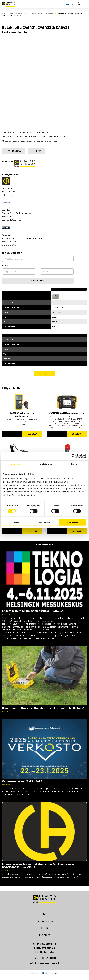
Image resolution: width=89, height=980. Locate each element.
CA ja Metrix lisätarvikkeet (43, 13)
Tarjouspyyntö (45, 374)
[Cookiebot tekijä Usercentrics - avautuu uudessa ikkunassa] (74, 456)
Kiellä (17, 522)
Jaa (37, 151)
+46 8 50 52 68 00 (45, 958)
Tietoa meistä (45, 921)
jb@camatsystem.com (12, 195)
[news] (45, 594)
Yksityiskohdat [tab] (45, 464)
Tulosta (14, 151)
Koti (4, 13)
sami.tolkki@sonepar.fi (12, 220)
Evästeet (45, 935)
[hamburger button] (86, 4)
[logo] (9, 4)
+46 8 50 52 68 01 (10, 191)
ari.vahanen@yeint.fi (11, 245)
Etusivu (45, 907)
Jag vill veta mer (13, 253)
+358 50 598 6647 (10, 241)
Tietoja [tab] (73, 464)
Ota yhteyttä (45, 914)
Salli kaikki (72, 522)
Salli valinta (45, 522)
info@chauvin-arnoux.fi (45, 963)
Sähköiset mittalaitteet (19, 13)
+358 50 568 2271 (10, 216)
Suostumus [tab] (16, 464)
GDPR (45, 928)
